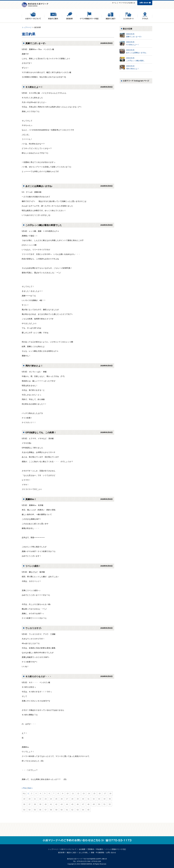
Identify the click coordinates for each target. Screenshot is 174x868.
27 (67, 799)
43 (62, 804)
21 (35, 799)
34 (104, 799)
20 (29, 799)
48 (88, 804)
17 (105, 794)
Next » (30, 788)
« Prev (24, 788)
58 (51, 810)
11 (73, 794)
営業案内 (91, 849)
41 (51, 804)
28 (72, 799)
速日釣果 (61, 853)
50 (99, 804)
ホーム (114, 3)
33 (99, 799)
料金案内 (100, 849)
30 (83, 799)
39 (40, 804)
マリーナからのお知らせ (127, 3)
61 (67, 810)
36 (24, 804)
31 (88, 799)
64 (83, 810)
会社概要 (82, 849)
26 (62, 799)
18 (110, 794)
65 (88, 810)
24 (51, 799)
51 (104, 804)
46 (78, 804)
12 (78, 794)
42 (56, 804)
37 (29, 804)
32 (94, 799)
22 (40, 799)
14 (89, 794)
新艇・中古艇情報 (97, 853)
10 (68, 794)
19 (24, 799)
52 (110, 804)
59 (56, 810)
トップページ (27, 27)
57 (46, 810)
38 (35, 804)
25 (56, 799)
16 (100, 794)
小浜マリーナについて (68, 849)
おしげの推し (84, 853)
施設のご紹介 (72, 853)
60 (62, 810)
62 (72, 810)
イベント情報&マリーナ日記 (116, 849)
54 (29, 810)
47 (83, 804)
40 (46, 804)
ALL (24, 794)
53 (24, 810)
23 (46, 799)
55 (35, 810)
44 (67, 804)
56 (40, 810)
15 (94, 794)
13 (84, 794)
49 (94, 804)
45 (72, 804)
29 (78, 799)
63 (78, 810)
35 (110, 799)
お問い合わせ (111, 853)
